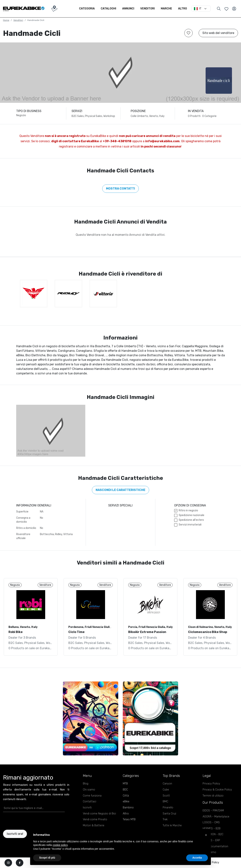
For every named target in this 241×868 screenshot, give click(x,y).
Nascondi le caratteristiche (120, 490)
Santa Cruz (169, 814)
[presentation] (25, 821)
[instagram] (8, 863)
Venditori (148, 9)
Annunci (128, 9)
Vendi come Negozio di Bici (99, 814)
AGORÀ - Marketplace (216, 817)
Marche (166, 9)
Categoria (87, 9)
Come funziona (92, 796)
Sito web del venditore (218, 33)
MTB (125, 784)
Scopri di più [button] (47, 858)
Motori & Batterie (94, 825)
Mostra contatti (120, 189)
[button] (206, 835)
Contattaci (90, 802)
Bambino (128, 808)
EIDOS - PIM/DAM (213, 811)
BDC (125, 790)
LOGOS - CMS (211, 822)
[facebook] (20, 863)
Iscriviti (87, 808)
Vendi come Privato (95, 819)
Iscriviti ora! (15, 834)
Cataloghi (108, 9)
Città (126, 796)
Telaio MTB (129, 819)
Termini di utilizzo (213, 796)
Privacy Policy (211, 784)
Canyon (167, 784)
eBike (126, 802)
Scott (166, 796)
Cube (166, 790)
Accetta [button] (197, 858)
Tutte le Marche (172, 825)
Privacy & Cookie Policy (217, 790)
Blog (86, 784)
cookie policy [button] (60, 845)
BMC (165, 802)
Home (6, 20)
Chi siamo (89, 790)
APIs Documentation (215, 846)
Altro (183, 9)
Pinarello (168, 808)
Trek (165, 819)
